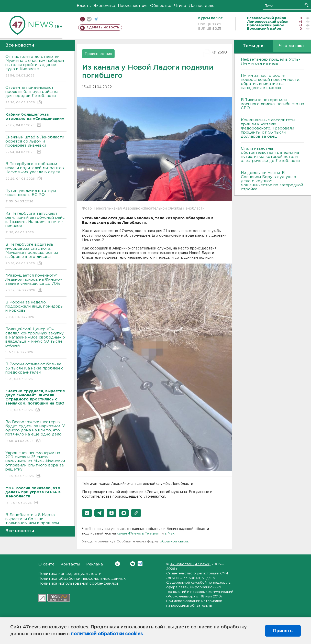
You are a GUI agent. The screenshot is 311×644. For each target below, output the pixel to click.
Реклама (95, 564)
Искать (307, 5)
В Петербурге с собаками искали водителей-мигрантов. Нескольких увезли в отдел (36, 172)
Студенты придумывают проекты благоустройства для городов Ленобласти (36, 95)
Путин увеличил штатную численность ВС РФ (36, 196)
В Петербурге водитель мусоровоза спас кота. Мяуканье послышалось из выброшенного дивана (36, 254)
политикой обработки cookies (107, 634)
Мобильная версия (82, 19)
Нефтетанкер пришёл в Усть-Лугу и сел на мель (270, 62)
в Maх (170, 534)
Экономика (104, 6)
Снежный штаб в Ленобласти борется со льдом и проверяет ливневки (36, 145)
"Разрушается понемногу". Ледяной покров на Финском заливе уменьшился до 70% (36, 283)
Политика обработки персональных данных (82, 579)
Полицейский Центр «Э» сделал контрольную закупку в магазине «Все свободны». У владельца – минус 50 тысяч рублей (36, 341)
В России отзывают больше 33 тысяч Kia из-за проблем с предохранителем (36, 372)
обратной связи (174, 542)
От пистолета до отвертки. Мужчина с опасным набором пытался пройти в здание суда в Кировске (36, 66)
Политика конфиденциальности (70, 574)
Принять (283, 631)
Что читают (292, 46)
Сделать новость (103, 27)
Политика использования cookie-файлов (79, 583)
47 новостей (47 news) (190, 564)
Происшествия (133, 6)
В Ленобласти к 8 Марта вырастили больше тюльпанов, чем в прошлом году (36, 525)
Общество (161, 6)
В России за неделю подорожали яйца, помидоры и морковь (36, 310)
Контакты (70, 564)
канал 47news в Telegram (139, 534)
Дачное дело (202, 6)
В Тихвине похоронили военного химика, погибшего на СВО (273, 104)
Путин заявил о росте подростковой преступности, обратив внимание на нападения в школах (270, 82)
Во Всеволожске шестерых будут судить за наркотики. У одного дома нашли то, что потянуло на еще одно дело (36, 432)
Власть (84, 6)
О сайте (46, 564)
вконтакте (89, 19)
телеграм (96, 19)
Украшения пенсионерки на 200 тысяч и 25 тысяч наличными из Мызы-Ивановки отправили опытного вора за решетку (36, 465)
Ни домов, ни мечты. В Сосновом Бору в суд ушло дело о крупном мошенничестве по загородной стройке (272, 181)
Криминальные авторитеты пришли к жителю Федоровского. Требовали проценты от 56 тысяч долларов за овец (268, 128)
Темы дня (254, 46)
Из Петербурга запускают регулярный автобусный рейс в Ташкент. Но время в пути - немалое (36, 223)
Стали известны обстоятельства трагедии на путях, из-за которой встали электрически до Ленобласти (270, 155)
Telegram (140, 564)
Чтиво (180, 6)
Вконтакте (118, 564)
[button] (87, 513)
